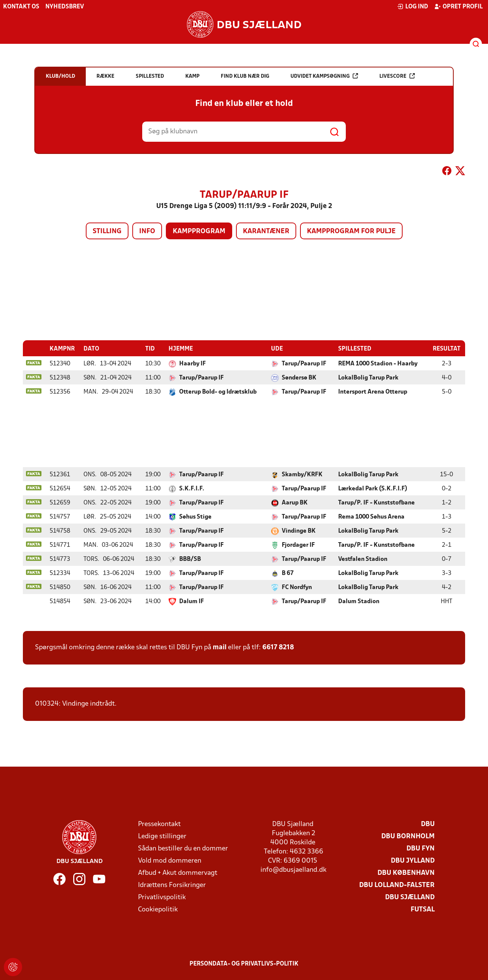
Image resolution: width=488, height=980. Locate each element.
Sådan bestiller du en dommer (183, 848)
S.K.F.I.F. (192, 488)
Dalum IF (192, 601)
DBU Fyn (421, 848)
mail (220, 647)
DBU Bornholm (408, 836)
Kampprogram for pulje (351, 231)
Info (147, 231)
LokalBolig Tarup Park (368, 378)
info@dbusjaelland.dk (293, 870)
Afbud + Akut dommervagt (178, 873)
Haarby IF (193, 363)
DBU (428, 824)
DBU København (406, 873)
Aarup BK (295, 503)
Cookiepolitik (158, 909)
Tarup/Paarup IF (304, 363)
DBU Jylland (413, 861)
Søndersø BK (299, 378)
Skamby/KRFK (302, 474)
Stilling (107, 231)
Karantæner (266, 231)
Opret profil (458, 6)
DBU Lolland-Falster (397, 885)
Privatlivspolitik (162, 897)
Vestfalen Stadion (363, 559)
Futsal (423, 909)
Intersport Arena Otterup (373, 392)
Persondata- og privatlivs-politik (244, 964)
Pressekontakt (159, 824)
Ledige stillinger (162, 836)
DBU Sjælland (410, 897)
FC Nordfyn (297, 587)
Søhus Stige (195, 517)
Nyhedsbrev (65, 7)
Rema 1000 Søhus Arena (371, 517)
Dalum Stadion (359, 601)
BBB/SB (190, 559)
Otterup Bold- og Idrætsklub (218, 392)
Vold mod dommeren (170, 861)
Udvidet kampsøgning (324, 76)
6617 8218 (278, 647)
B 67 (288, 573)
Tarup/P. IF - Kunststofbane (376, 503)
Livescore (397, 76)
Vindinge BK (299, 531)
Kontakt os (21, 7)
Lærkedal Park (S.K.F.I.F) (373, 488)
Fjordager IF (298, 545)
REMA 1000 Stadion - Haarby (378, 363)
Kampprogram (199, 231)
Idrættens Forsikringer (172, 885)
